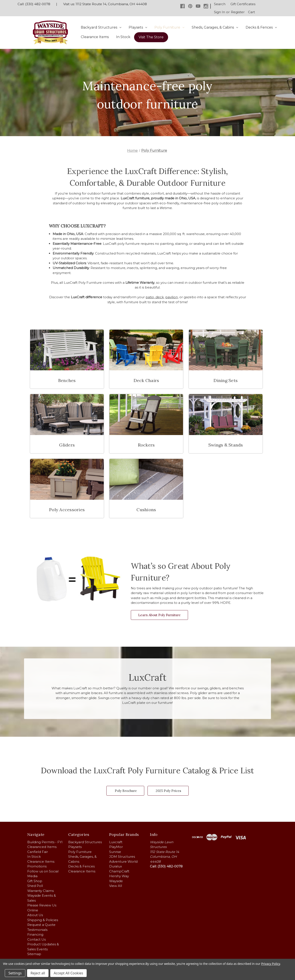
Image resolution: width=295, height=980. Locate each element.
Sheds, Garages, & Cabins (215, 27)
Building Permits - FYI (45, 842)
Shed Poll (35, 886)
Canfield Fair (38, 852)
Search (220, 4)
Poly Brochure (126, 791)
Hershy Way (119, 876)
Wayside (116, 881)
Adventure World (123, 862)
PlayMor (116, 847)
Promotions (37, 866)
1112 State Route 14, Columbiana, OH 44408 (111, 4)
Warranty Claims (41, 891)
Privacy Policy (271, 964)
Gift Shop (35, 881)
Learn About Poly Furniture (159, 615)
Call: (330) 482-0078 (34, 4)
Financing (35, 934)
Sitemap (34, 954)
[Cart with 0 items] (252, 12)
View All (116, 886)
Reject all (38, 973)
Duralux (116, 866)
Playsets (138, 27)
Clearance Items (95, 37)
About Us (35, 915)
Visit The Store (151, 37)
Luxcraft (116, 842)
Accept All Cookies (68, 973)
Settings (15, 973)
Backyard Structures (101, 27)
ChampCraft (119, 871)
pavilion (172, 297)
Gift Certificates (243, 4)
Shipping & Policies (43, 920)
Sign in (220, 12)
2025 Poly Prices (168, 791)
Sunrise (115, 852)
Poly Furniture (169, 27)
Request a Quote (41, 925)
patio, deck (155, 297)
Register (238, 12)
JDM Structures (122, 857)
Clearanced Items (42, 847)
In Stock (123, 37)
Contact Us (36, 939)
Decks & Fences (261, 27)
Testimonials (37, 930)
